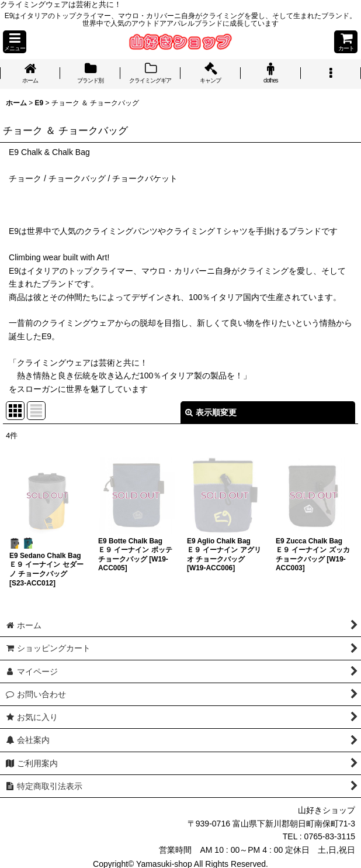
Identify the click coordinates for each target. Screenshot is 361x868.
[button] (15, 42)
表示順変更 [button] (211, 412)
